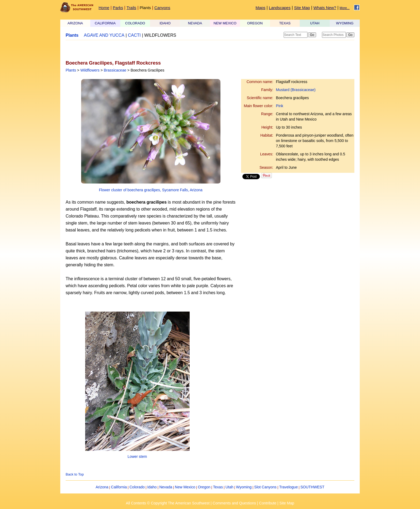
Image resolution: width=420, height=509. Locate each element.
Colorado (137, 487)
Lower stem (137, 456)
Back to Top (75, 474)
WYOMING (345, 23)
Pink (280, 106)
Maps (260, 8)
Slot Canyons (265, 487)
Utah (230, 487)
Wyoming (244, 487)
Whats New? (325, 8)
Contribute (268, 503)
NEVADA (195, 23)
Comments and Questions (234, 503)
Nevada (166, 487)
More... (345, 8)
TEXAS (285, 23)
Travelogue (288, 487)
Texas (218, 487)
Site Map (302, 8)
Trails (131, 8)
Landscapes (280, 8)
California (119, 487)
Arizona (102, 487)
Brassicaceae (115, 70)
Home (104, 8)
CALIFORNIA (105, 23)
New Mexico (185, 487)
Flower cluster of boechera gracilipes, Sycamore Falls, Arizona (151, 190)
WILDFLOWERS (160, 35)
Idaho (152, 487)
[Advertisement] (128, 50)
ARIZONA (75, 23)
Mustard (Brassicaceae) (296, 90)
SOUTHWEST (312, 487)
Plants (145, 8)
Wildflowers (90, 70)
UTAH (315, 23)
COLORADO (135, 23)
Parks (118, 8)
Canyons (162, 8)
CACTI (134, 35)
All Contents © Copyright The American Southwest (168, 503)
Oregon (204, 487)
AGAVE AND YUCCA (104, 35)
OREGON (255, 23)
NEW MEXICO (225, 23)
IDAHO (165, 23)
